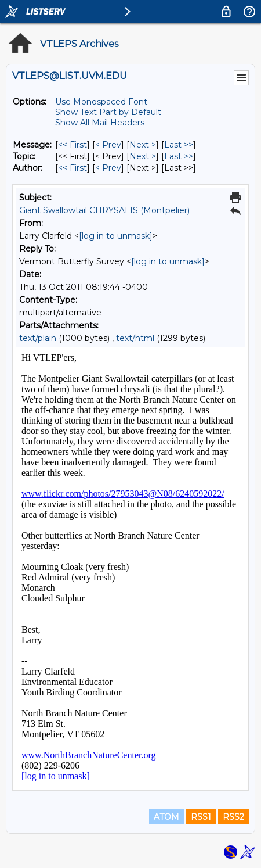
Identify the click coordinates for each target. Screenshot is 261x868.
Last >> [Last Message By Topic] (179, 156)
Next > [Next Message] (143, 145)
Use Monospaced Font (101, 102)
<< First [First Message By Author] (72, 168)
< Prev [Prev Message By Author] (108, 168)
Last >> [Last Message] (179, 145)
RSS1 (201, 817)
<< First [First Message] (72, 145)
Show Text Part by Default (108, 112)
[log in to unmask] (116, 236)
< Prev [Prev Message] (108, 145)
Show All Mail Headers (100, 123)
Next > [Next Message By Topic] (143, 156)
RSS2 (233, 817)
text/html (135, 338)
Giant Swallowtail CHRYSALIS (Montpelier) (104, 210)
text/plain (38, 338)
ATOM (166, 817)
